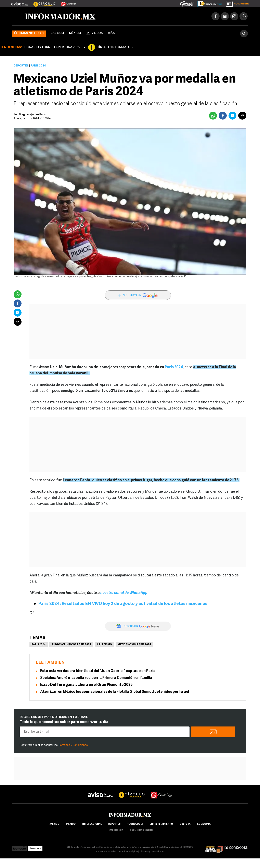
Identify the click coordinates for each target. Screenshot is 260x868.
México (75, 33)
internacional (92, 824)
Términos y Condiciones (73, 745)
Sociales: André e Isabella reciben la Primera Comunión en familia (96, 678)
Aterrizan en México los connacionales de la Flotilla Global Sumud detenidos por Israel (115, 692)
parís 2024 (39, 645)
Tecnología (135, 824)
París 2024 (174, 367)
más (114, 33)
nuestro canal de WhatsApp (124, 593)
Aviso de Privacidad (106, 852)
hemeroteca (115, 830)
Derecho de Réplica (128, 852)
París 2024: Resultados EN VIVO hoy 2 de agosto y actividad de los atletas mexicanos (123, 604)
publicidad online (142, 830)
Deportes (21, 66)
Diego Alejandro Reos (32, 115)
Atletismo (104, 645)
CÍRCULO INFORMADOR (115, 47)
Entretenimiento (161, 824)
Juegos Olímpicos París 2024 (71, 645)
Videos (94, 33)
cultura (185, 824)
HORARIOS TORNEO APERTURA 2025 (52, 47)
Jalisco (57, 33)
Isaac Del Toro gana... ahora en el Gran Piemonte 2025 (86, 685)
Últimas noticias (29, 33)
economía (204, 824)
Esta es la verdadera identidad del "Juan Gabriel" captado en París (98, 671)
